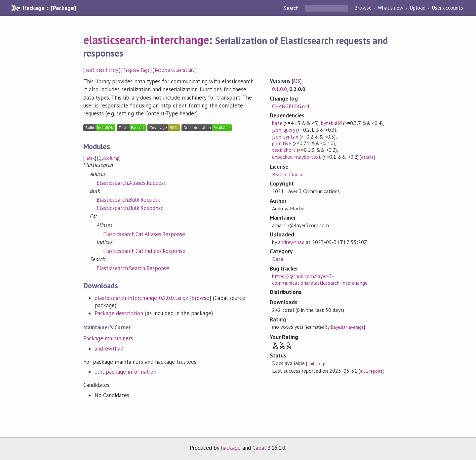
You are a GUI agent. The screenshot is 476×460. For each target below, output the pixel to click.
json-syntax (285, 137)
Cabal (259, 448)
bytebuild (331, 123)
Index (90, 158)
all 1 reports (371, 371)
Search (292, 8)
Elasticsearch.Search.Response (133, 268)
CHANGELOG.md (291, 106)
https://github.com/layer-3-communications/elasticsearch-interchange (320, 279)
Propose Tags (137, 70)
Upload (417, 8)
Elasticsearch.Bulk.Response (130, 208)
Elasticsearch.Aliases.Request (131, 183)
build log (316, 364)
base (277, 123)
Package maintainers (108, 338)
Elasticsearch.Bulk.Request (128, 200)
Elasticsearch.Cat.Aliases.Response (144, 234)
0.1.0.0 (279, 89)
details (367, 157)
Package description (119, 313)
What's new (391, 8)
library (112, 70)
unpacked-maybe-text (297, 157)
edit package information (125, 372)
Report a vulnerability (175, 70)
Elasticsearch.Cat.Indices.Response (144, 251)
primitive (282, 143)
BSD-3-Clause (288, 174)
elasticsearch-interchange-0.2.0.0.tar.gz (141, 298)
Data (278, 259)
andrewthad (109, 349)
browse (200, 298)
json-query (283, 130)
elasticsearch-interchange (146, 40)
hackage (231, 448)
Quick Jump (109, 158)
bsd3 (90, 70)
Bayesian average (347, 327)
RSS (297, 81)
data (100, 70)
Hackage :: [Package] (49, 8)
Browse (363, 8)
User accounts (447, 8)
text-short (284, 150)
